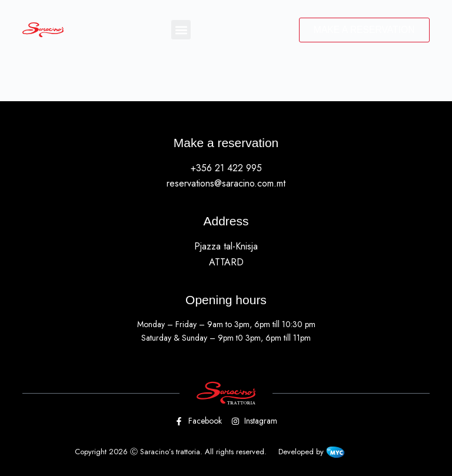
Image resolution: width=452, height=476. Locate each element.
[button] (180, 30)
